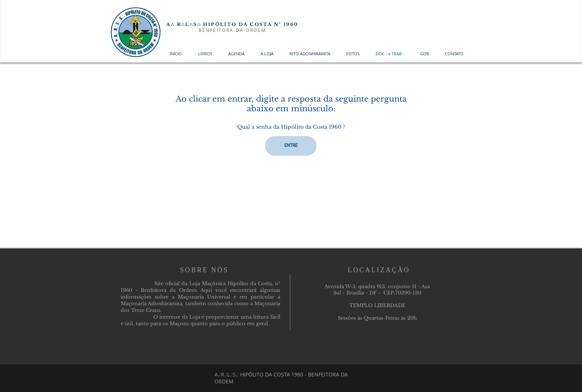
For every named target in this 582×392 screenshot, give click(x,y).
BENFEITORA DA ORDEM (233, 30)
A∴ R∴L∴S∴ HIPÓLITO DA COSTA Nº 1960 (232, 24)
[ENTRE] (291, 146)
